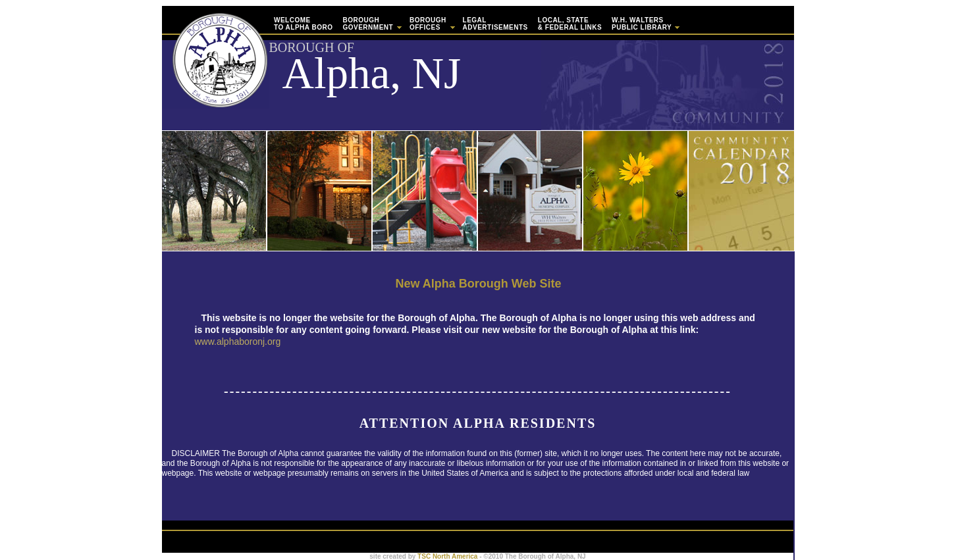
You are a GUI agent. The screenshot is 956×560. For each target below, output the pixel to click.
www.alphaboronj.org (238, 342)
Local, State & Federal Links (570, 24)
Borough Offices (431, 24)
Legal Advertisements (495, 24)
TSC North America (446, 556)
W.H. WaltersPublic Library (645, 24)
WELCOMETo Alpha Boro (303, 24)
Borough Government (371, 24)
